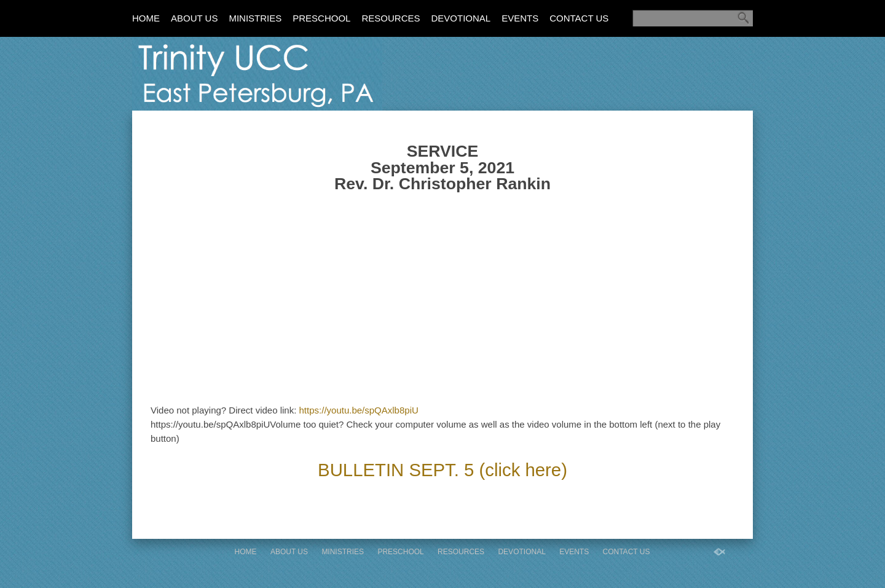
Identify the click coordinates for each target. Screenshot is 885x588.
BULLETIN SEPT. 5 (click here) (442, 470)
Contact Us (579, 18)
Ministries (255, 18)
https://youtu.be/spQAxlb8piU (359, 410)
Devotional (461, 18)
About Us (194, 18)
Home (146, 18)
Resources (391, 18)
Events (520, 18)
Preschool (321, 18)
